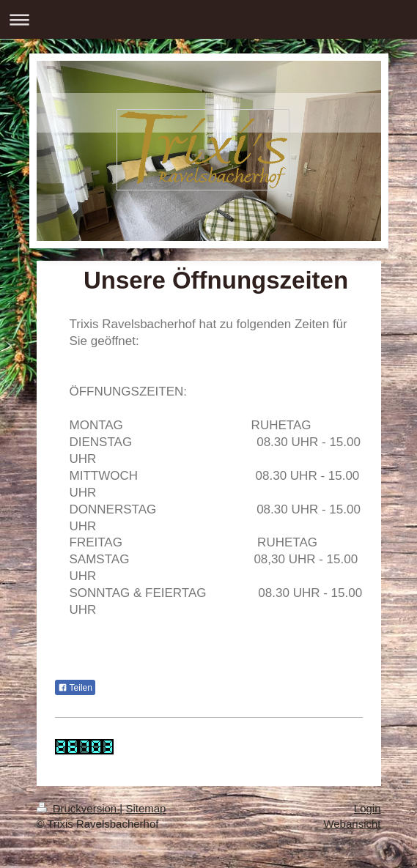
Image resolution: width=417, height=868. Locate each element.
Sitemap (145, 808)
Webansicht (352, 824)
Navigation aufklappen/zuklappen (208, 19)
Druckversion (78, 808)
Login (368, 808)
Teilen (75, 688)
